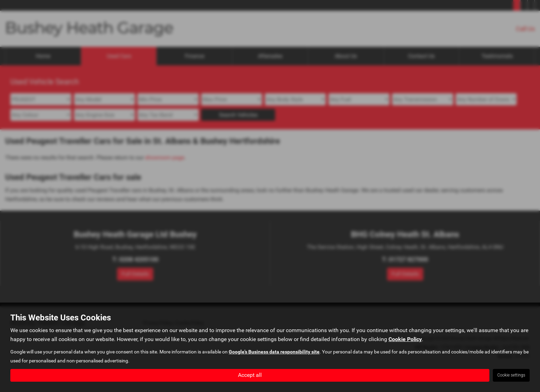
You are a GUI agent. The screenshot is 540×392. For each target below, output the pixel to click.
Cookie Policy (405, 340)
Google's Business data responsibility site (274, 352)
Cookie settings (511, 375)
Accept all (250, 375)
